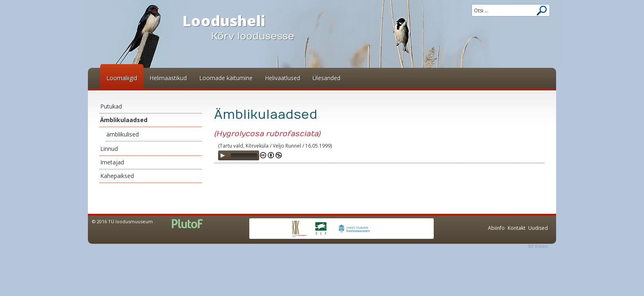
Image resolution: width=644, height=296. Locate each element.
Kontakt (516, 228)
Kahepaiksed (117, 176)
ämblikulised (123, 134)
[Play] (223, 155)
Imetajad (112, 162)
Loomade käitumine (226, 78)
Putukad (111, 106)
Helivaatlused (283, 78)
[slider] (244, 155)
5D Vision (538, 246)
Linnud (109, 149)
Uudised (538, 228)
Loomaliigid (122, 78)
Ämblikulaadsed (124, 120)
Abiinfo (496, 228)
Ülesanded (327, 78)
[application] (239, 155)
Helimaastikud (168, 78)
